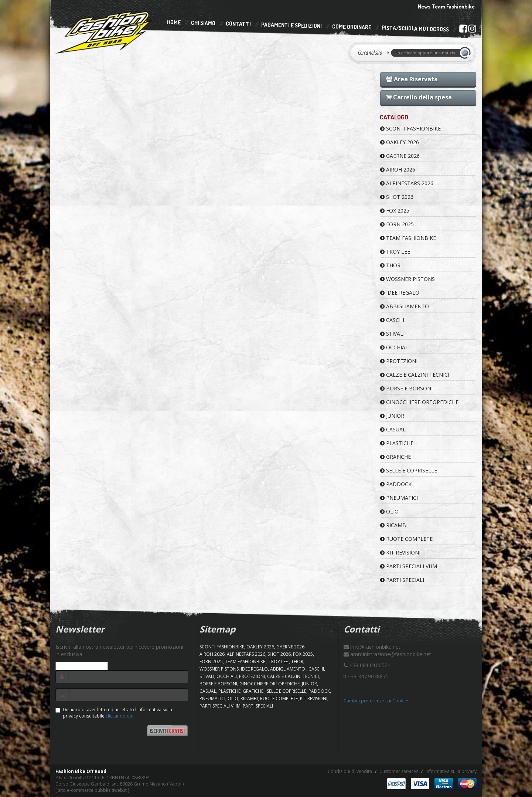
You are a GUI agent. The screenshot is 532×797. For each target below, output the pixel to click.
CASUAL (393, 429)
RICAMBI (394, 525)
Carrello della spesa (419, 97)
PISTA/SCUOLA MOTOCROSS (415, 29)
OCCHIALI (395, 347)
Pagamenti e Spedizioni (291, 25)
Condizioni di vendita (350, 771)
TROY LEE (395, 252)
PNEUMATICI (399, 498)
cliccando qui (120, 716)
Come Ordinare (352, 27)
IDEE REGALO (400, 293)
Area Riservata (412, 79)
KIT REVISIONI (400, 552)
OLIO (389, 511)
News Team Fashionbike (446, 6)
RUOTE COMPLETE (406, 539)
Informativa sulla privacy (451, 771)
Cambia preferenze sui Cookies (376, 701)
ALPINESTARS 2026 (407, 183)
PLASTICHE (397, 443)
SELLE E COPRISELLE (409, 470)
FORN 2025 (397, 224)
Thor (390, 265)
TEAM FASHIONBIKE (408, 238)
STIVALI (392, 334)
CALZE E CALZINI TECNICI (415, 375)
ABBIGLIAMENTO (405, 306)
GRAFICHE (395, 457)
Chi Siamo (203, 23)
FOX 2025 (395, 211)
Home (174, 22)
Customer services (399, 771)
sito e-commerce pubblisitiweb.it (92, 790)
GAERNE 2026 (400, 156)
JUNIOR (392, 416)
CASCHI (392, 320)
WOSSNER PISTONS (407, 279)
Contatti (238, 24)
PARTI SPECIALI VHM (409, 566)
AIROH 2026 (398, 169)
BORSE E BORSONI (406, 388)
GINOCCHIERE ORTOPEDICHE (419, 402)
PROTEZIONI (399, 361)
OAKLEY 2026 (400, 142)
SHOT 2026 (397, 197)
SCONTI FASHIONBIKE (410, 128)
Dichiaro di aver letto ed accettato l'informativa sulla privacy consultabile (114, 713)
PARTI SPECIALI (402, 580)
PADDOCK (396, 484)
